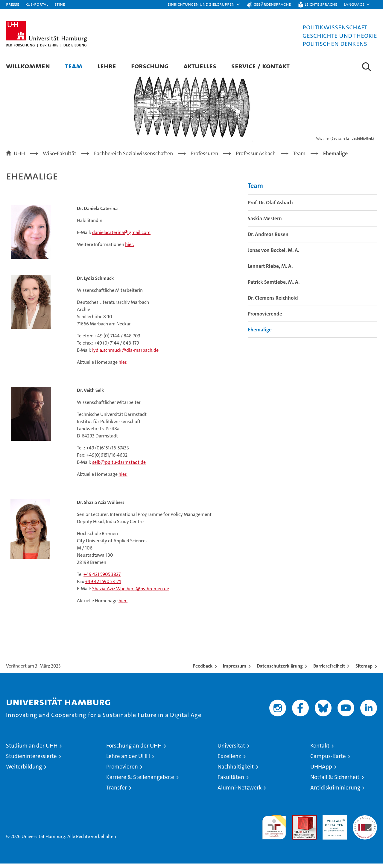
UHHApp (321, 771)
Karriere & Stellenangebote (140, 782)
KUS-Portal (37, 4)
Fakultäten (231, 782)
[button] (204, 4)
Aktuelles (200, 66)
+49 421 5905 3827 (102, 579)
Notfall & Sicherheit (335, 782)
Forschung (150, 66)
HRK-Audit (333, 823)
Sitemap (364, 670)
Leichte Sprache (321, 4)
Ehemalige (260, 334)
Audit (298, 823)
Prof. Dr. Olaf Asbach (270, 207)
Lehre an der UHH (128, 761)
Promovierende (265, 318)
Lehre (107, 66)
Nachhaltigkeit (236, 771)
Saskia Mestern (265, 223)
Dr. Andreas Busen (268, 239)
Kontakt (320, 750)
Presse (13, 4)
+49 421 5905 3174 (103, 586)
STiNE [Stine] (60, 4)
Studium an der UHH (32, 750)
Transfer (117, 792)
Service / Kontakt (260, 66)
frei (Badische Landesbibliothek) (349, 143)
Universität (231, 750)
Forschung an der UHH (134, 750)
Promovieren (122, 771)
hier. (130, 249)
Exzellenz (229, 761)
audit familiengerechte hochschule (274, 829)
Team (74, 66)
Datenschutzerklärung (280, 670)
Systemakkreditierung (365, 823)
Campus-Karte (328, 761)
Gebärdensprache (272, 4)
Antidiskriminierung (335, 792)
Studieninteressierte (31, 761)
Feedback (203, 670)
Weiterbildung (24, 771)
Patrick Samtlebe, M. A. (274, 287)
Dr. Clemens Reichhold (273, 303)
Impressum (235, 670)
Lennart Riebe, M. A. (270, 271)
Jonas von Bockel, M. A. (273, 255)
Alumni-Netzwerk (240, 792)
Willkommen (28, 66)
